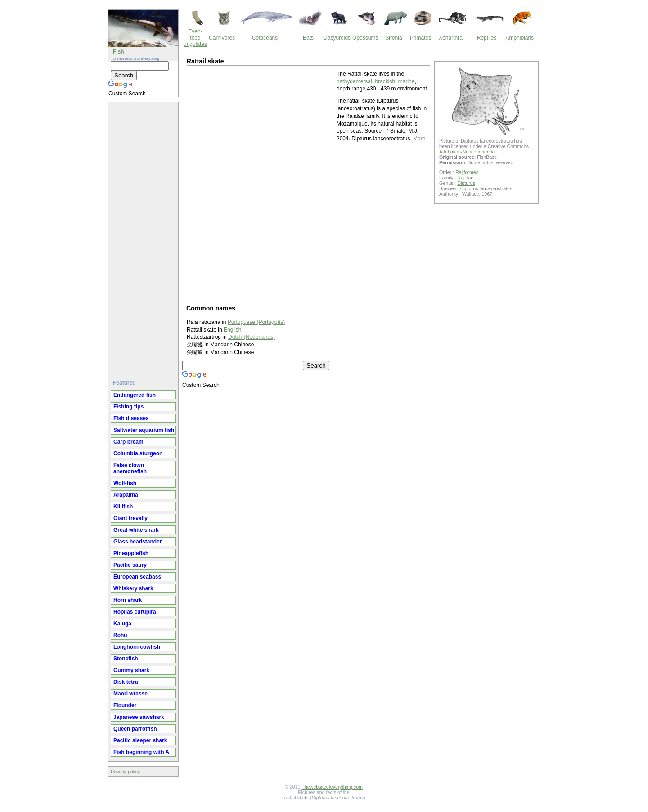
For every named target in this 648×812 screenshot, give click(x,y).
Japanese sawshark (139, 717)
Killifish (123, 507)
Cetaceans (265, 38)
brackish (385, 81)
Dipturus (466, 183)
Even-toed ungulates (195, 38)
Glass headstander (137, 542)
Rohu (120, 635)
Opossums (365, 38)
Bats (308, 38)
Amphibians (520, 38)
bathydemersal (354, 81)
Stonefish (126, 659)
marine (407, 81)
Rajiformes (467, 172)
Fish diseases (131, 418)
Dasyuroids (337, 38)
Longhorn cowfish (137, 647)
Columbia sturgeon (138, 453)
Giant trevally (130, 518)
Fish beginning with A (141, 752)
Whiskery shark (133, 588)
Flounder (125, 705)
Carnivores (222, 38)
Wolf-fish (125, 483)
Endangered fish (135, 395)
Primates (421, 38)
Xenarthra (451, 38)
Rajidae (465, 178)
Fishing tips (128, 407)
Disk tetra (126, 682)
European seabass (137, 577)
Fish (119, 52)
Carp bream (128, 442)
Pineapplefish (131, 553)
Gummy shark (131, 670)
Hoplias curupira (135, 612)
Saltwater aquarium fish (144, 430)
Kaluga (122, 624)
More (419, 139)
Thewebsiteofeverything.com (332, 787)
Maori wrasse (130, 694)
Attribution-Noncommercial (468, 152)
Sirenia (394, 38)
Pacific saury (130, 565)
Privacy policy (125, 772)
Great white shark (136, 530)
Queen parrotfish (135, 729)
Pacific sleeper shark (140, 740)
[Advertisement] (144, 237)
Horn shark (128, 600)
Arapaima (126, 495)
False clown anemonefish (130, 468)
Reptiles (487, 38)
